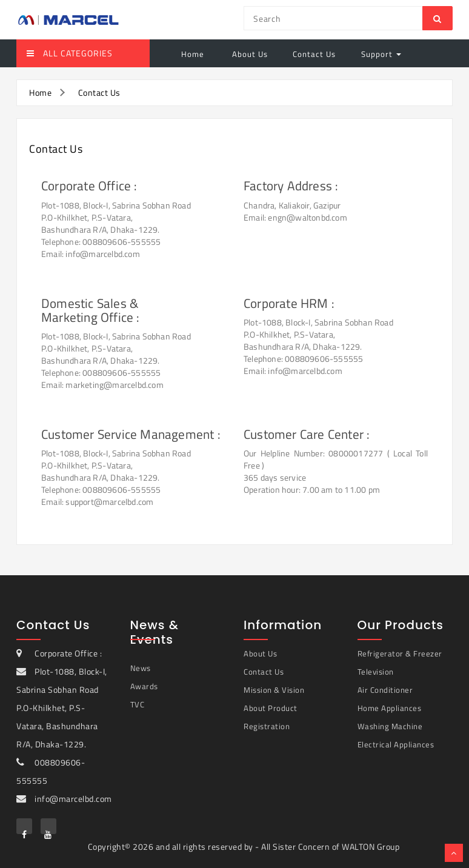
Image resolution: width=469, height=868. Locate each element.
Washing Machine (390, 726)
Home (193, 54)
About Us (249, 54)
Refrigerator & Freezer (400, 653)
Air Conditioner (385, 690)
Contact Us (314, 54)
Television (376, 672)
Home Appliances (390, 708)
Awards (144, 686)
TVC (138, 704)
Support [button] (381, 54)
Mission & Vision (274, 690)
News (141, 668)
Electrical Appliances (396, 744)
